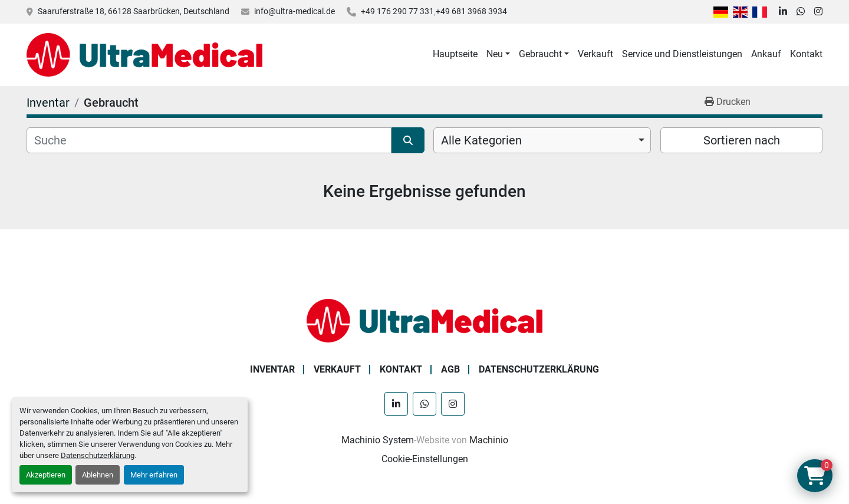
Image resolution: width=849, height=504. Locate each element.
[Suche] (209, 140)
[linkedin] (783, 12)
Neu (495, 54)
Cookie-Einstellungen (425, 459)
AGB (450, 369)
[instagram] (818, 12)
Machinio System (378, 440)
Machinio (489, 440)
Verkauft (595, 54)
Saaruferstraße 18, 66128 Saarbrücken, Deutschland (134, 11)
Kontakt (806, 54)
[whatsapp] (801, 12)
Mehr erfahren (154, 475)
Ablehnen (98, 475)
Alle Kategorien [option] (481, 140)
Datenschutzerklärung (98, 455)
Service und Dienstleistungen (682, 54)
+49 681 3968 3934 (471, 11)
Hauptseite (455, 54)
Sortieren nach (742, 140)
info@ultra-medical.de (294, 11)
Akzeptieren (46, 475)
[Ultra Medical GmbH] (424, 320)
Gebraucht (540, 54)
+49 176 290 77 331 (397, 11)
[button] (498, 54)
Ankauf (766, 54)
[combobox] (542, 140)
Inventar (272, 369)
